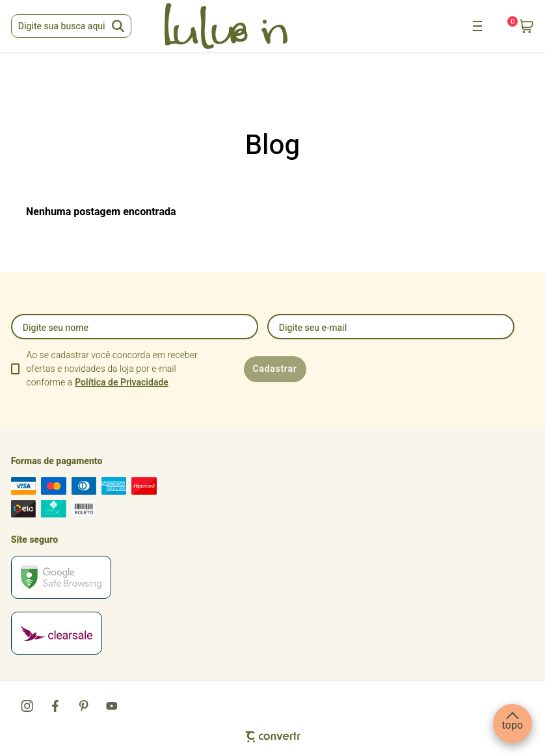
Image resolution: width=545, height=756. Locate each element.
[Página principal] (226, 26)
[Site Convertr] (273, 737)
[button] (512, 723)
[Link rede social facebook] (56, 706)
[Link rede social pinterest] (84, 706)
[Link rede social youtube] (112, 706)
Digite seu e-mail (313, 328)
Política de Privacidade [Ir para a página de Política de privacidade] (122, 383)
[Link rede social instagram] (28, 706)
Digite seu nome (56, 328)
